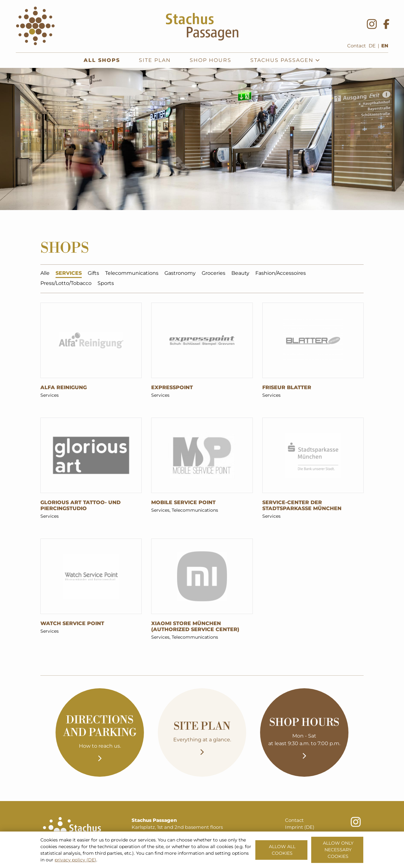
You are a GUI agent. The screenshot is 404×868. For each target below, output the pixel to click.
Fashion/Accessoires (281, 274)
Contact (356, 46)
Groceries (214, 274)
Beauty (240, 274)
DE (372, 46)
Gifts (93, 274)
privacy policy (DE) (75, 860)
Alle (45, 274)
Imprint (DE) (300, 827)
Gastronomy (180, 274)
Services (69, 274)
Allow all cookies (282, 850)
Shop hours (211, 60)
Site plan (155, 60)
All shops (102, 60)
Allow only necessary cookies (338, 850)
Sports (106, 284)
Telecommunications (132, 274)
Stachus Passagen (285, 60)
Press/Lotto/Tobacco (66, 284)
